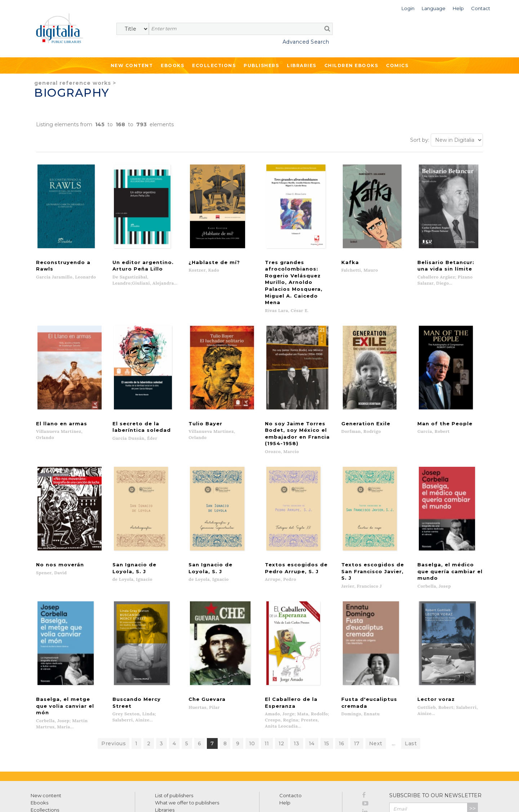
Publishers (261, 65)
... (394, 699)
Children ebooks (351, 65)
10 (252, 699)
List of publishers (174, 751)
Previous (114, 699)
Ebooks (172, 65)
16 (342, 699)
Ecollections (214, 65)
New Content (132, 65)
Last (411, 699)
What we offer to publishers (187, 758)
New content (46, 751)
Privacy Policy (462, 780)
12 (281, 699)
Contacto (290, 751)
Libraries (302, 65)
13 (297, 699)
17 (357, 699)
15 (327, 699)
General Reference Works (73, 83)
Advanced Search (306, 42)
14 (312, 699)
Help (285, 758)
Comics (397, 65)
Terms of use (43, 798)
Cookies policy (124, 798)
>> (473, 764)
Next (376, 699)
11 (267, 699)
